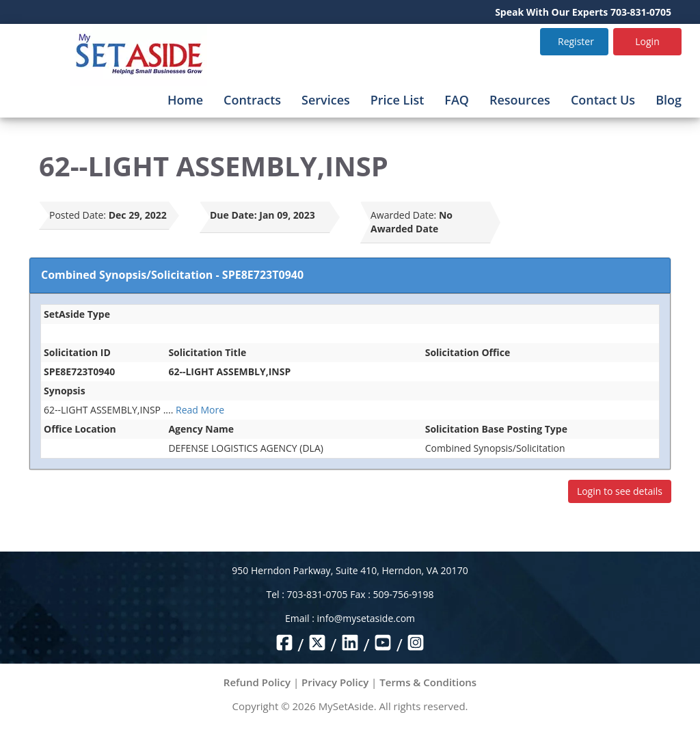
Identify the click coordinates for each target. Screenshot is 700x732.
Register (576, 41)
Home (185, 100)
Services (326, 100)
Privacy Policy (335, 682)
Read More (200, 410)
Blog (669, 100)
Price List (398, 100)
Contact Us (603, 100)
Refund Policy (257, 682)
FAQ (457, 100)
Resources (520, 100)
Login (647, 41)
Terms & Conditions (428, 682)
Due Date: (233, 215)
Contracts (252, 100)
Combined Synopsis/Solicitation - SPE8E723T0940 (172, 275)
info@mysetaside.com (366, 618)
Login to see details (620, 491)
